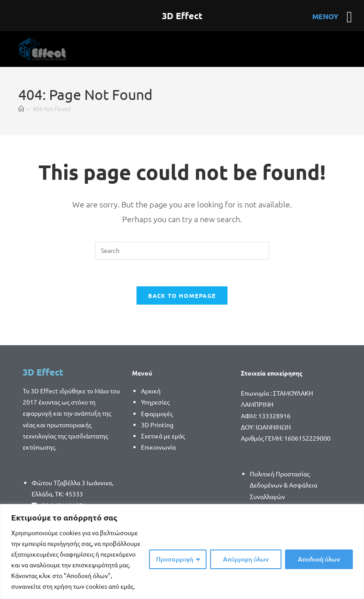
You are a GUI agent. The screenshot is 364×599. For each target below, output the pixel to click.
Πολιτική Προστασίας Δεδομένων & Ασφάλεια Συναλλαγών (283, 485)
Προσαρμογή (175, 559)
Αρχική (151, 391)
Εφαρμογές (157, 414)
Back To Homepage (182, 296)
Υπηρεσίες (155, 402)
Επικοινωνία (158, 447)
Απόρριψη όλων (246, 559)
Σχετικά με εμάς (163, 436)
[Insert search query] (182, 251)
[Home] (21, 109)
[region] (182, 551)
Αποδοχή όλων (319, 559)
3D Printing (157, 425)
